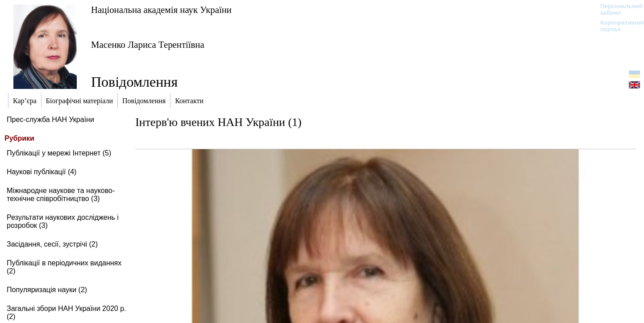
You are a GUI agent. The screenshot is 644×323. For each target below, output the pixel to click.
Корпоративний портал (617, 26)
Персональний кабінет (617, 9)
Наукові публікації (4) (42, 172)
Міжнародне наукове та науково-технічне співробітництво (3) (61, 195)
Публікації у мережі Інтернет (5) (59, 153)
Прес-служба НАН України (50, 120)
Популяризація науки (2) (47, 290)
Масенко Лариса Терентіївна (148, 44)
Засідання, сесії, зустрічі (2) (52, 244)
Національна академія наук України (161, 10)
